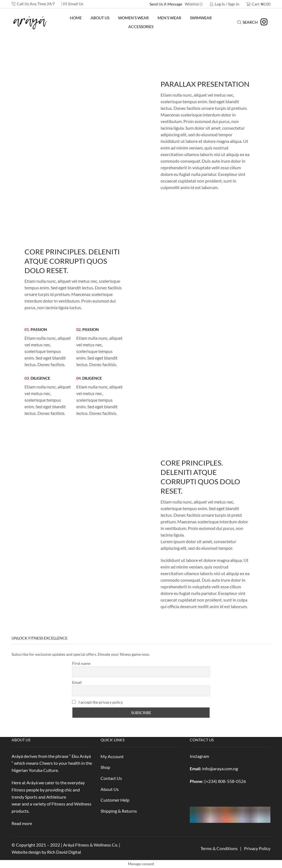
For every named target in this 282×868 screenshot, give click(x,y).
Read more (22, 823)
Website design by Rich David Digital (46, 852)
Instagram (199, 756)
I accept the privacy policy (97, 702)
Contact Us (111, 778)
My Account (112, 756)
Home (76, 18)
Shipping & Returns (119, 811)
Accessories (141, 27)
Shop (105, 767)
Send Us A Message (166, 4)
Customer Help (115, 800)
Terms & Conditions (219, 848)
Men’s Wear (169, 18)
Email (77, 682)
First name (81, 663)
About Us (100, 18)
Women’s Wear (133, 18)
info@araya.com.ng (220, 768)
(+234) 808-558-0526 (225, 781)
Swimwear (201, 18)
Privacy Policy (257, 848)
